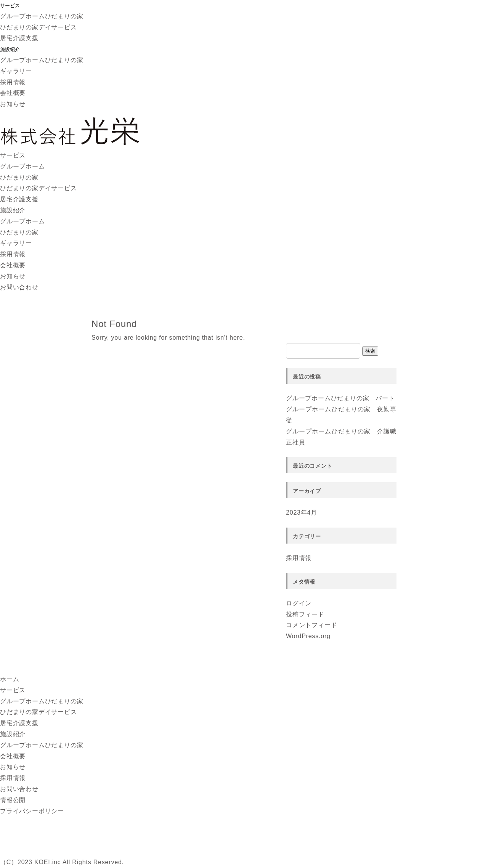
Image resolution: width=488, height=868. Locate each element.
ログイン (299, 603)
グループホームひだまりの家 (42, 16)
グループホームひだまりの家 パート (340, 398)
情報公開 (13, 800)
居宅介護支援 (19, 38)
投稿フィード (305, 614)
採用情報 (13, 82)
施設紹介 (10, 49)
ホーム (10, 679)
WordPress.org (308, 636)
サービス (10, 6)
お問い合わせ (19, 287)
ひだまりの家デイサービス (39, 27)
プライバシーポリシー (32, 811)
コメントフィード (311, 625)
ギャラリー (16, 71)
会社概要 (13, 93)
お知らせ (13, 104)
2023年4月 (302, 513)
